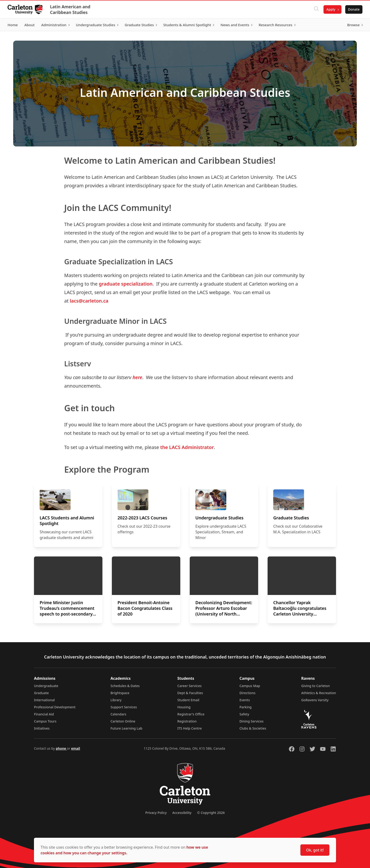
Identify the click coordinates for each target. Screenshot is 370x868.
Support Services (124, 707)
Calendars (118, 714)
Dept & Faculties (190, 693)
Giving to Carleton (316, 686)
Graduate (41, 693)
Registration (187, 721)
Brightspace (120, 693)
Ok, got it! (315, 850)
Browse (353, 25)
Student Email (188, 700)
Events (245, 700)
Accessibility (182, 813)
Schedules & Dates (125, 686)
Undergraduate (46, 686)
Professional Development (55, 707)
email (76, 748)
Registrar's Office (191, 714)
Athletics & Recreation (319, 693)
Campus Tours (45, 721)
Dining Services (252, 721)
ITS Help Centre (190, 728)
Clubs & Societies (253, 728)
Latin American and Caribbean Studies (70, 9)
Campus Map (250, 686)
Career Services (190, 686)
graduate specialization (126, 284)
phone (61, 748)
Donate (354, 9)
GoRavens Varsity (315, 700)
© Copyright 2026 (211, 813)
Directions (248, 693)
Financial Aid (44, 714)
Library (116, 700)
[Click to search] (316, 9)
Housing (184, 707)
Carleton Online (123, 721)
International (44, 700)
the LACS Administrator (187, 447)
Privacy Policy (156, 813)
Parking (246, 707)
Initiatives (42, 728)
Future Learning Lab (126, 728)
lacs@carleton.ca (89, 301)
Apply (331, 9)
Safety (244, 714)
